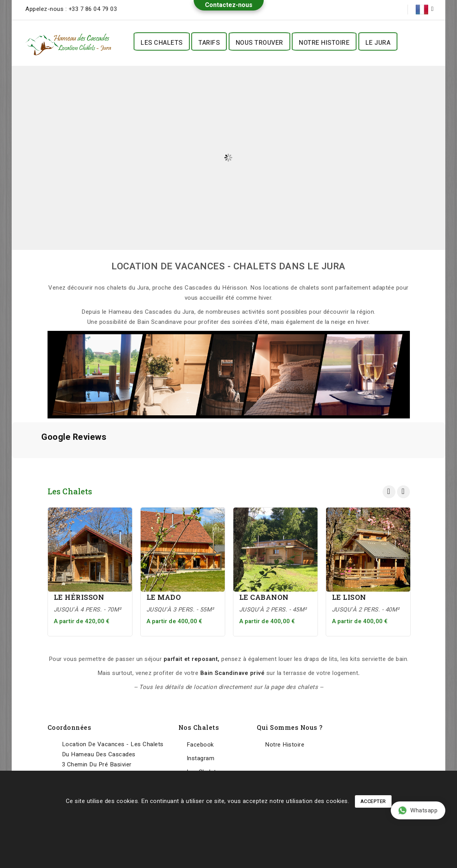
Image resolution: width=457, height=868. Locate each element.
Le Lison (349, 597)
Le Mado (164, 597)
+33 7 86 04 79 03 (93, 9)
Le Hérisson (79, 597)
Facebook (200, 745)
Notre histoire (324, 43)
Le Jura (378, 43)
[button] (12, 466)
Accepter (373, 801)
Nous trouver (259, 43)
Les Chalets (162, 43)
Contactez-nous (229, 5)
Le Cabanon (264, 597)
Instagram (201, 758)
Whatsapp (418, 810)
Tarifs (209, 43)
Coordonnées (70, 727)
